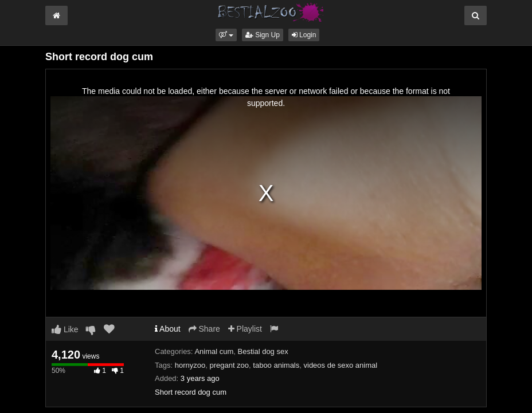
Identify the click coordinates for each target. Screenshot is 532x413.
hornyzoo (190, 365)
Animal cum (214, 351)
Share (204, 329)
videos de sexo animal (341, 365)
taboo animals (276, 365)
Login (304, 35)
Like (65, 329)
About (168, 329)
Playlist (245, 329)
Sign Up (263, 35)
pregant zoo (229, 365)
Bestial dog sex (263, 351)
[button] (226, 35)
